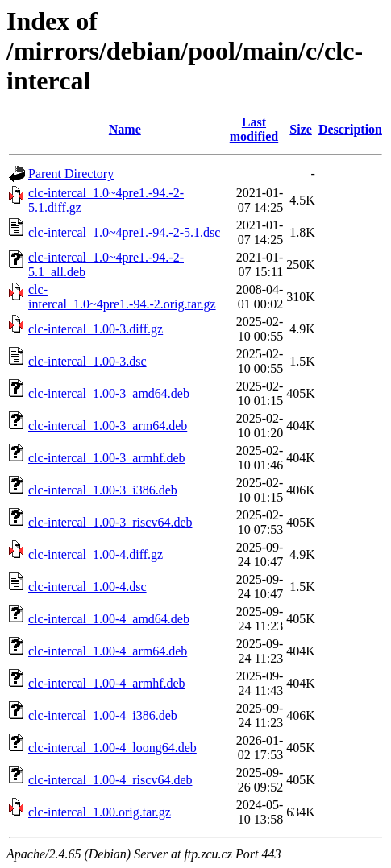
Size (301, 129)
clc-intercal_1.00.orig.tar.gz (100, 812)
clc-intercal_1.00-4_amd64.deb (109, 619)
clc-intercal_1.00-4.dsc (87, 587)
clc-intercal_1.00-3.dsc (87, 361)
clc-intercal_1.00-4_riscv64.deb (110, 780)
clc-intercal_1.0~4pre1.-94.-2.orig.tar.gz (122, 297)
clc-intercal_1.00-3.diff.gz (96, 329)
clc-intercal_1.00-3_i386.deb (103, 490)
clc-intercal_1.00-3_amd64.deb (109, 393)
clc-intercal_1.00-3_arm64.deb (108, 426)
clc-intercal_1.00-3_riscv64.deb (110, 522)
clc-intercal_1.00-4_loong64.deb (112, 748)
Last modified (254, 129)
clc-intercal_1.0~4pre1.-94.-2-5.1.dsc (124, 232)
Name (125, 129)
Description (350, 129)
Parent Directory (71, 174)
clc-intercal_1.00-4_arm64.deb (108, 651)
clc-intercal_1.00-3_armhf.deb (107, 458)
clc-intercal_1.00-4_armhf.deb (107, 683)
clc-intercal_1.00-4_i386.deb (103, 715)
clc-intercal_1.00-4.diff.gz (96, 554)
